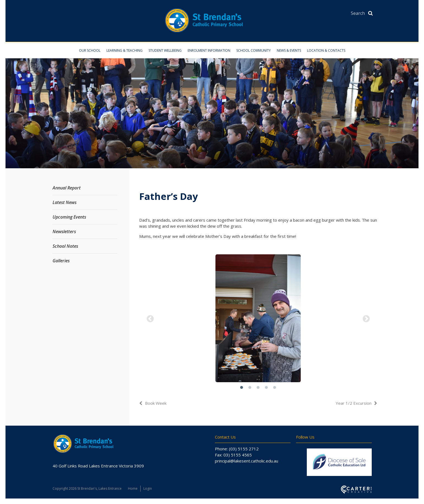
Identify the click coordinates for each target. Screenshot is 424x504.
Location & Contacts (326, 50)
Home (133, 488)
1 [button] (242, 388)
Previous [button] (150, 319)
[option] (258, 319)
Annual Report (67, 188)
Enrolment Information (209, 50)
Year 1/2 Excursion (354, 403)
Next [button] (366, 319)
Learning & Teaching (125, 50)
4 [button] (266, 388)
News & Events (289, 50)
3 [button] (258, 388)
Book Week (156, 403)
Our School (90, 50)
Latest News (65, 202)
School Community (254, 50)
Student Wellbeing (165, 50)
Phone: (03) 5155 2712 (237, 449)
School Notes (65, 246)
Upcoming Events (69, 217)
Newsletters (64, 232)
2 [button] (250, 388)
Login (148, 488)
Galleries (61, 261)
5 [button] (275, 388)
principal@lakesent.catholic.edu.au (247, 461)
